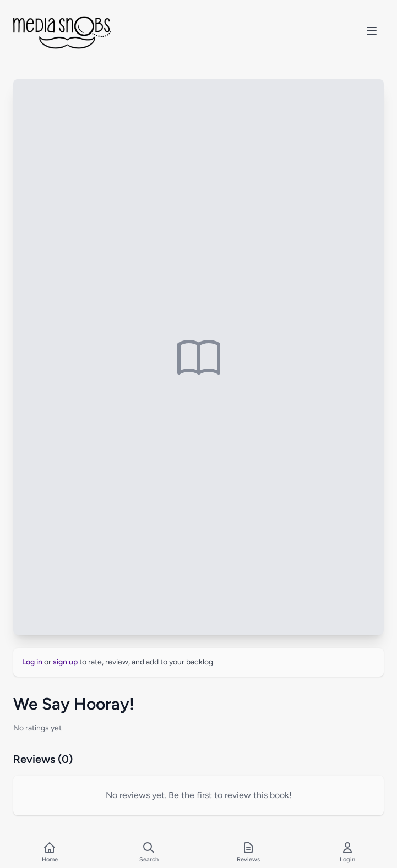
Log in (32, 662)
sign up (65, 662)
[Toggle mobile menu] (372, 31)
